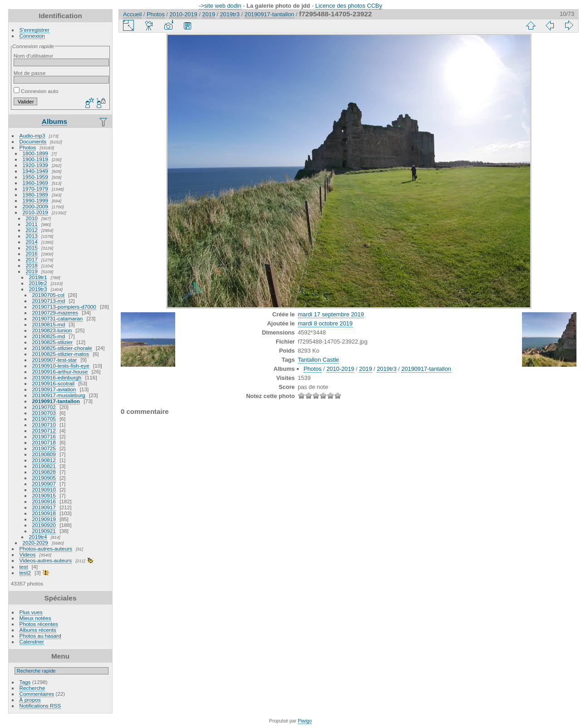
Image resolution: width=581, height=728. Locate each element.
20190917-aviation (54, 389)
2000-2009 (35, 206)
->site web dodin (220, 6)
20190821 (44, 466)
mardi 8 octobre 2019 (325, 323)
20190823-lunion (52, 330)
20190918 (44, 513)
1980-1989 (35, 194)
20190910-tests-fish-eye (61, 366)
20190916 (44, 501)
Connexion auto (36, 91)
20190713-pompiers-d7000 (64, 307)
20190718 (44, 442)
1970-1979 (35, 189)
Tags (25, 682)
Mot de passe (30, 73)
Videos (28, 554)
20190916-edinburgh (57, 377)
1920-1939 (35, 165)
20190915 (44, 495)
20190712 (44, 430)
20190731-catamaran (58, 318)
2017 (32, 259)
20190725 (44, 448)
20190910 (44, 489)
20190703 (44, 413)
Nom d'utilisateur (33, 56)
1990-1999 (35, 200)
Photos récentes (39, 624)
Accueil (132, 14)
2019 (32, 271)
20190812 (44, 460)
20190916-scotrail (54, 383)
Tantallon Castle (318, 360)
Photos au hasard (40, 636)
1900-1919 (35, 159)
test (24, 567)
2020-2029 (35, 543)
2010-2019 (35, 212)
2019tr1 (38, 277)
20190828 (44, 472)
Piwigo (305, 721)
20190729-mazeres (55, 312)
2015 (32, 248)
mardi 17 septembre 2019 (331, 314)
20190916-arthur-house (60, 371)
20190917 (44, 507)
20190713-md (49, 301)
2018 (32, 265)
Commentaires (37, 694)
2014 (32, 242)
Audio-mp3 (32, 135)
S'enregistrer (34, 30)
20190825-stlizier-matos (61, 354)
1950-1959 (35, 177)
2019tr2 (38, 283)
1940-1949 (35, 171)
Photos (28, 147)
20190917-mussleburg (59, 395)
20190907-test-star (55, 360)
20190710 (44, 425)
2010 (32, 218)
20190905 (44, 478)
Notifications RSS (40, 706)
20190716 (44, 436)
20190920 (44, 525)
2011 (32, 224)
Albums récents (38, 630)
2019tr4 (38, 537)
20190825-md (49, 336)
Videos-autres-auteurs (46, 560)
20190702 (44, 407)
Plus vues (31, 612)
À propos (30, 700)
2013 (32, 236)
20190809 (44, 454)
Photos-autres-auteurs (46, 548)
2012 (32, 230)
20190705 (44, 419)
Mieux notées (35, 618)
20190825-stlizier (53, 342)
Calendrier (32, 642)
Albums (54, 121)
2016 (32, 253)
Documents (33, 141)
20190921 (44, 531)
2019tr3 (38, 289)
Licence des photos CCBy (349, 6)
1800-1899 (35, 153)
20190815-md (49, 324)
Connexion (32, 36)
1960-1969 (35, 183)
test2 (25, 573)
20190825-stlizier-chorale (62, 348)
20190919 (44, 519)
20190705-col (48, 295)
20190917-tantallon (56, 401)
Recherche (32, 688)
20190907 (44, 484)
